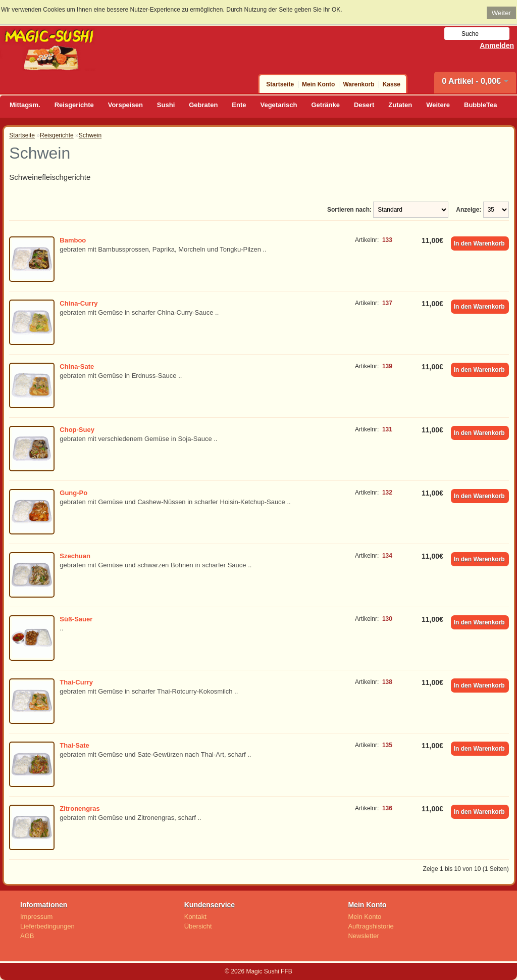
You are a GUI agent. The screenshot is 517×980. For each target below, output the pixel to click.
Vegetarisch (279, 105)
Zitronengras (80, 808)
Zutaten (400, 105)
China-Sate (77, 366)
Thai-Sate (74, 745)
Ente (239, 105)
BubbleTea (481, 105)
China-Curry (79, 303)
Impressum (36, 917)
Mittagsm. (25, 105)
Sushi (166, 105)
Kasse (392, 84)
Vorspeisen (125, 105)
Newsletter (363, 936)
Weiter (501, 13)
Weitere (438, 105)
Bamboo (73, 240)
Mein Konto (318, 84)
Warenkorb (358, 84)
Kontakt (195, 917)
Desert (364, 105)
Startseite (280, 84)
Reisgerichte (74, 105)
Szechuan (75, 556)
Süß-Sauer (76, 619)
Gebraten (203, 105)
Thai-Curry (76, 682)
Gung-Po (73, 493)
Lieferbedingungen (47, 926)
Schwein (90, 135)
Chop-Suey (77, 430)
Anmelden (497, 45)
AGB (27, 936)
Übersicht (198, 926)
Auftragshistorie (371, 926)
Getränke (326, 105)
